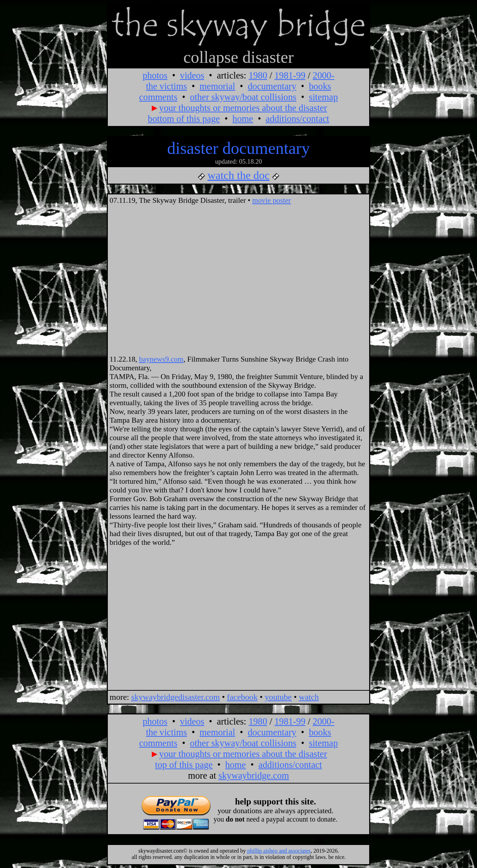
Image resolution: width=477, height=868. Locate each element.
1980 (258, 75)
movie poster (272, 200)
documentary (272, 86)
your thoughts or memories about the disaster (243, 108)
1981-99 (290, 75)
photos (155, 75)
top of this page (184, 765)
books (320, 86)
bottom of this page (184, 119)
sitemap (323, 97)
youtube (278, 697)
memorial (217, 86)
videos (192, 75)
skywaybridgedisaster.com (176, 697)
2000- (323, 75)
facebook (242, 697)
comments (158, 97)
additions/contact (297, 119)
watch (309, 697)
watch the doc (239, 175)
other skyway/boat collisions (243, 97)
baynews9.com (161, 359)
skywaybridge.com (254, 776)
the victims (166, 86)
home (243, 119)
